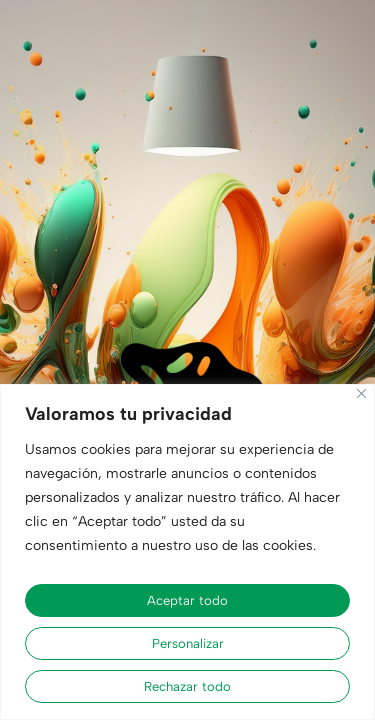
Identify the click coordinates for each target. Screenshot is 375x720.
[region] (187, 552)
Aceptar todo (187, 600)
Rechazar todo (187, 686)
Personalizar (188, 643)
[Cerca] (361, 393)
